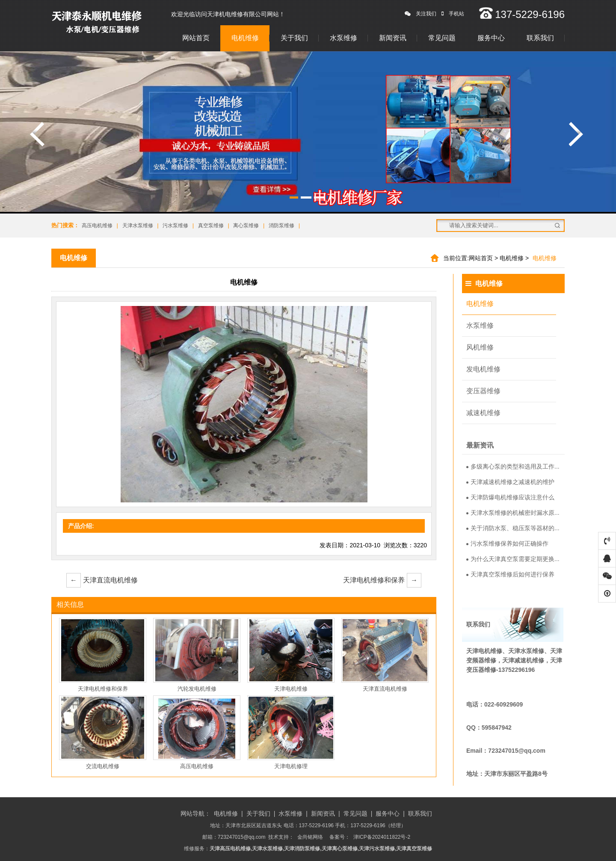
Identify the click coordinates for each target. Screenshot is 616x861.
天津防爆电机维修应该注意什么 (510, 497)
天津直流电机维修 (102, 580)
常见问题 (442, 38)
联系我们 (540, 38)
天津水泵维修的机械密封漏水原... (513, 513)
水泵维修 (344, 38)
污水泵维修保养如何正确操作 (507, 543)
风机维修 (480, 347)
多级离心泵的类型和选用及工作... (513, 466)
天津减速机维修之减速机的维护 (510, 482)
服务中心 (491, 38)
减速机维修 (483, 413)
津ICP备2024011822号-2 (382, 837)
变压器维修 (483, 391)
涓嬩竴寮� (576, 134)
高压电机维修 (97, 226)
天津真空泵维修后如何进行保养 (510, 574)
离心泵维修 (246, 226)
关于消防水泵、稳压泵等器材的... (513, 528)
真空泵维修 (211, 226)
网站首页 (196, 38)
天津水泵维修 (138, 226)
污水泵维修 (175, 226)
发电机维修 (483, 369)
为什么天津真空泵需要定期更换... (513, 559)
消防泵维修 (281, 226)
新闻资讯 (393, 38)
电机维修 (245, 38)
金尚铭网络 (310, 837)
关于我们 (294, 38)
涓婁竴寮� (37, 134)
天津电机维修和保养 (382, 580)
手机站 (453, 14)
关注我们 (421, 14)
